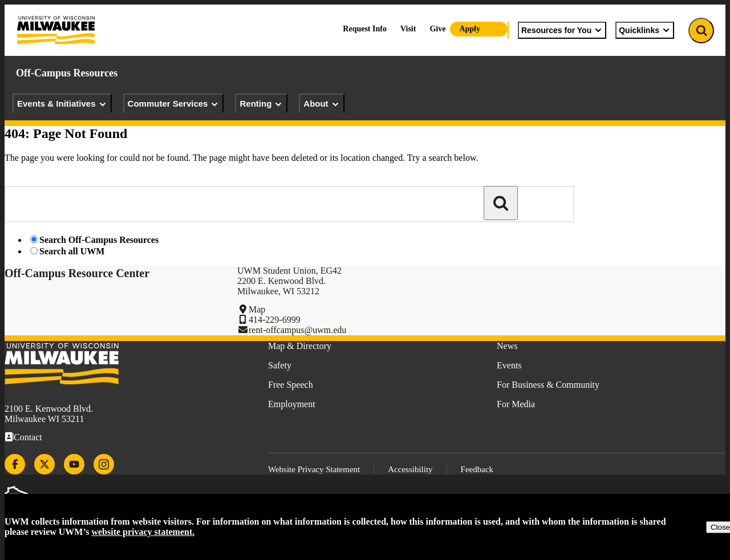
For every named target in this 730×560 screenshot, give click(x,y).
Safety (280, 365)
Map (257, 309)
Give (437, 29)
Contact (28, 437)
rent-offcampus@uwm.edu (297, 330)
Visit (408, 29)
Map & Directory (300, 346)
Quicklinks (645, 30)
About (321, 104)
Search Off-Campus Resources (99, 240)
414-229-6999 (275, 320)
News (507, 346)
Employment (292, 404)
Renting (261, 104)
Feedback (477, 469)
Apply (470, 29)
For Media (516, 404)
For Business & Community (548, 385)
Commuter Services (174, 104)
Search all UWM (72, 251)
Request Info (365, 29)
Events (509, 365)
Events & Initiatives (62, 104)
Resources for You (562, 30)
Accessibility (410, 469)
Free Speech (291, 385)
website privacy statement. (143, 532)
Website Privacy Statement (314, 469)
